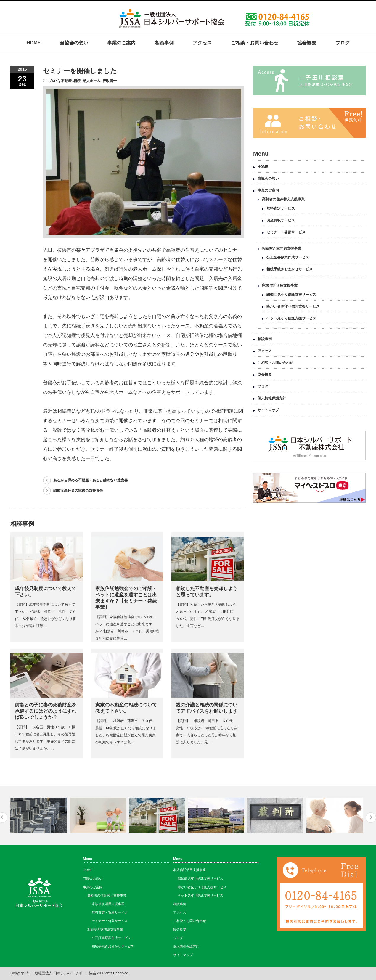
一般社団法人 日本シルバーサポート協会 (64, 973)
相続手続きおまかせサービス (290, 269)
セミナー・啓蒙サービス (286, 232)
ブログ (343, 43)
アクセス (202, 43)
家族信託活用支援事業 (280, 285)
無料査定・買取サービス (110, 912)
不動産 (66, 81)
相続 (77, 81)
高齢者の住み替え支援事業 (283, 199)
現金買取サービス (281, 220)
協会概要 (307, 43)
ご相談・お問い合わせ (255, 43)
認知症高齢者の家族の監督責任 (78, 491)
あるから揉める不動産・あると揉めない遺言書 (91, 480)
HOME (33, 43)
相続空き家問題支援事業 (282, 248)
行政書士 (110, 81)
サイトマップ (268, 410)
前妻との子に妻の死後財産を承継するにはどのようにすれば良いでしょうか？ (46, 711)
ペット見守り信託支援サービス (291, 318)
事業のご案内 (121, 43)
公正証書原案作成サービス (288, 257)
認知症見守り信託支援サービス (291, 295)
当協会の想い (74, 43)
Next (371, 818)
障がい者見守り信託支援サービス (293, 306)
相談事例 (164, 43)
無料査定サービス (281, 208)
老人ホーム (91, 81)
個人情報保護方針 (272, 398)
